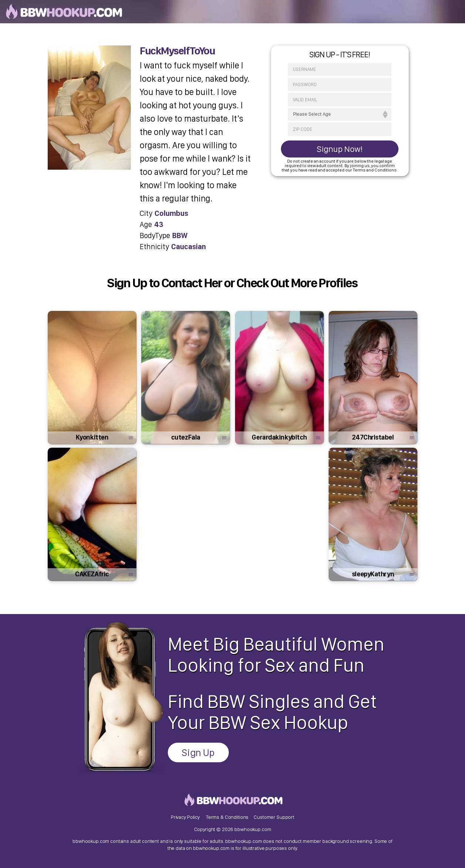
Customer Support (274, 817)
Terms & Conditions (227, 817)
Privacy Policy (185, 817)
